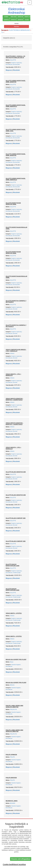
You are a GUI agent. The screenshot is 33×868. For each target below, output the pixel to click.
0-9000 (6, 17)
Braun (12, 662)
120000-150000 (7, 20)
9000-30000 (14, 17)
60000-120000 (27, 17)
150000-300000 (14, 20)
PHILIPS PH (13, 709)
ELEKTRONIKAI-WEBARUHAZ (20, 30)
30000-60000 (21, 17)
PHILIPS (12, 757)
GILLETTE (13, 60)
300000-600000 (21, 20)
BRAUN (12, 685)
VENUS (12, 353)
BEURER (13, 803)
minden (27, 20)
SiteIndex (16, 26)
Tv (2, 32)
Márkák (17, 24)
